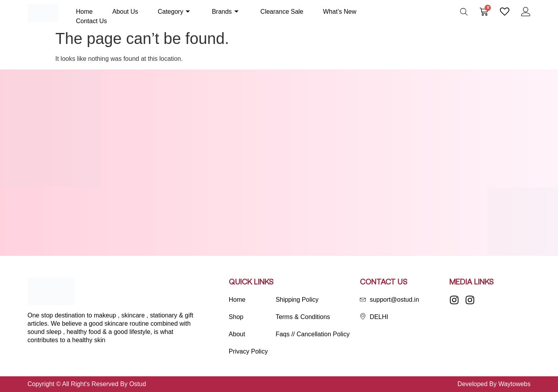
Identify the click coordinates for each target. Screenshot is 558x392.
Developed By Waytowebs (494, 384)
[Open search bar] (464, 12)
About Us (125, 12)
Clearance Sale (282, 12)
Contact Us (91, 21)
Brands (225, 12)
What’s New (340, 12)
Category (174, 12)
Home (84, 12)
